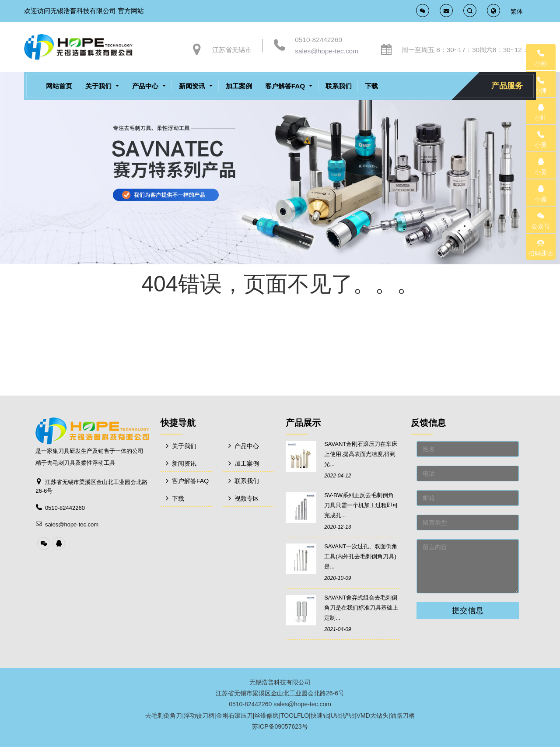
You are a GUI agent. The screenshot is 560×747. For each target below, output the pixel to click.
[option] (280, 168)
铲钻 (349, 715)
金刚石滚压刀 (234, 715)
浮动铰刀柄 (199, 715)
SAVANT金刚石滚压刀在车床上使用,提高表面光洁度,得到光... (361, 454)
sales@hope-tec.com (327, 51)
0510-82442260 (318, 40)
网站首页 (59, 86)
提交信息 (468, 610)
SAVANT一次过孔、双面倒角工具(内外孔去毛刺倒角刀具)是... (361, 556)
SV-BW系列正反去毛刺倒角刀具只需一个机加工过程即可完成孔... (361, 505)
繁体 (517, 11)
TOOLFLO (295, 715)
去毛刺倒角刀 (164, 715)
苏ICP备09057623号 (280, 726)
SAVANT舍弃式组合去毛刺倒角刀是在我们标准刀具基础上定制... (361, 608)
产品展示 (303, 423)
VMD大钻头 (373, 715)
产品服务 (507, 86)
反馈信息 (428, 423)
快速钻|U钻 (326, 715)
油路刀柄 (402, 715)
